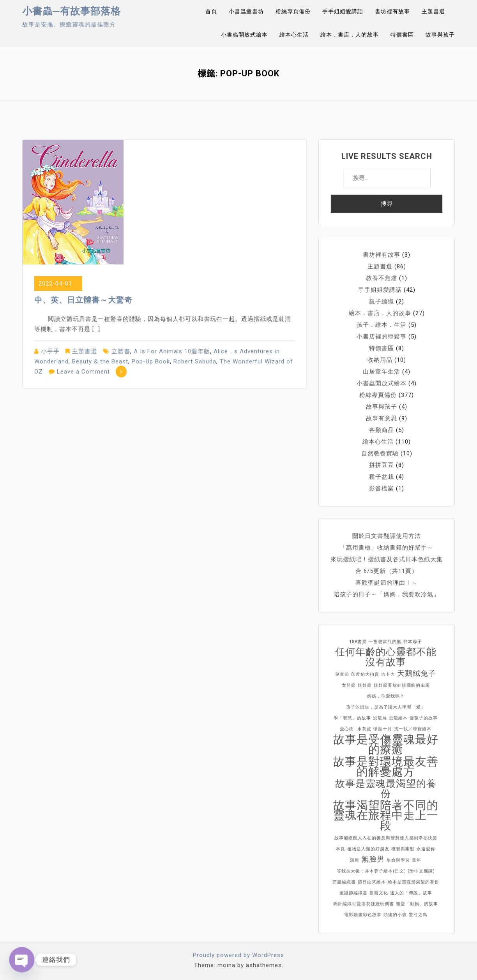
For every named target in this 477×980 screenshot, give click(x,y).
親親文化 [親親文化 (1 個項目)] (379, 893)
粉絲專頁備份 (293, 11)
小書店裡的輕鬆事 (382, 337)
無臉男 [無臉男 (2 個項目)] (373, 859)
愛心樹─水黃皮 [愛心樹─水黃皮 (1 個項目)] (356, 729)
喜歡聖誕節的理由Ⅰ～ (387, 583)
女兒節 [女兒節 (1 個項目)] (349, 685)
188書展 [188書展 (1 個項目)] (358, 642)
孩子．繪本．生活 (382, 325)
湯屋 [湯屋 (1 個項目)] (355, 860)
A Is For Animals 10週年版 (172, 351)
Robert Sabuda (195, 361)
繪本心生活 (294, 35)
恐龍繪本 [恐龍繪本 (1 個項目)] (398, 718)
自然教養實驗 (380, 453)
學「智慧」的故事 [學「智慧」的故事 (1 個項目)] (352, 718)
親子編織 (382, 301)
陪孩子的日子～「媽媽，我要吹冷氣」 (387, 594)
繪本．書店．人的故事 (350, 35)
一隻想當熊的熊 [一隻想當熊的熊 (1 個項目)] (385, 642)
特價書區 (402, 35)
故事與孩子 (440, 35)
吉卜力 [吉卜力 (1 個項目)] (388, 674)
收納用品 (380, 360)
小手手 (50, 351)
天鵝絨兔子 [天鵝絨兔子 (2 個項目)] (417, 673)
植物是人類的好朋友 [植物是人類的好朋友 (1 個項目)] (368, 849)
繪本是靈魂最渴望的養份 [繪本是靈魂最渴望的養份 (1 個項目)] (413, 882)
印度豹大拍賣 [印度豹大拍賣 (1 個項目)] (365, 674)
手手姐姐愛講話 (343, 11)
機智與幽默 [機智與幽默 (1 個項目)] (403, 849)
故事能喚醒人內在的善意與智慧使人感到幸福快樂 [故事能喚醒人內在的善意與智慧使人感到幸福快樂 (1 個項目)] (386, 838)
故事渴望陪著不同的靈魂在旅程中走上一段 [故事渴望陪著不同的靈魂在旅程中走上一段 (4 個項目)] (386, 815)
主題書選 (433, 11)
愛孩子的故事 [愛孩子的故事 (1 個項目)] (424, 718)
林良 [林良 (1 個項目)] (341, 849)
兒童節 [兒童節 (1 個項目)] (342, 674)
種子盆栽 (382, 477)
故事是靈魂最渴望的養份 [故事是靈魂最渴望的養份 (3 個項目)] (386, 789)
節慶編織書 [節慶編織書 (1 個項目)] (344, 882)
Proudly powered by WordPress (238, 955)
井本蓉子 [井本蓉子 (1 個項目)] (413, 642)
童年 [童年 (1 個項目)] (417, 860)
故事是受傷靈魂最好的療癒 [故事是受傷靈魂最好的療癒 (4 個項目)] (386, 744)
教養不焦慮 (382, 278)
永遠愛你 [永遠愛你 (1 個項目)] (426, 849)
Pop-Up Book (151, 361)
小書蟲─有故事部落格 (72, 11)
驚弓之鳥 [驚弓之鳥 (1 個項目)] (418, 915)
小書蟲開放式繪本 (244, 35)
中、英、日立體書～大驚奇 (83, 300)
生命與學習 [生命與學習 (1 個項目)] (398, 860)
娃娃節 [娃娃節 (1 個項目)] (365, 685)
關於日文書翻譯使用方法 (387, 536)
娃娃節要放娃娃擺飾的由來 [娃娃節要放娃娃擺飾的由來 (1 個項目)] (402, 685)
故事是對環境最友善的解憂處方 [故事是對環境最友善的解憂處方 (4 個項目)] (386, 767)
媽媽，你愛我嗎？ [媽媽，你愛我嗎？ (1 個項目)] (386, 696)
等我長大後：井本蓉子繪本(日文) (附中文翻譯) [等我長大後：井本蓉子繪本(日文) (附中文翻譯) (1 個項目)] (386, 871)
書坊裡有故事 (392, 11)
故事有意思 (382, 418)
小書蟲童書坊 (246, 11)
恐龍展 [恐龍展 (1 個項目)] (380, 718)
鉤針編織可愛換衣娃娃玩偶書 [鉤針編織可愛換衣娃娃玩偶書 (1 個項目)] (364, 904)
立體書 (121, 351)
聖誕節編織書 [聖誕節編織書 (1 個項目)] (353, 893)
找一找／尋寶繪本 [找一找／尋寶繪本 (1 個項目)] (413, 729)
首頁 (211, 11)
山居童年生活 (382, 372)
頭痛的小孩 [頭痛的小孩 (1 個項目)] (395, 915)
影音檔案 (382, 488)
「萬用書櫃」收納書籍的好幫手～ (387, 548)
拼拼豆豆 (382, 465)
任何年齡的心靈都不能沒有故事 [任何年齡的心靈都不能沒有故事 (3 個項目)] (386, 657)
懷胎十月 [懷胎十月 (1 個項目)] (383, 729)
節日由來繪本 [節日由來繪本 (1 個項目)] (372, 882)
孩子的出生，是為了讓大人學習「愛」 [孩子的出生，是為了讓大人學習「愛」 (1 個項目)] (386, 707)
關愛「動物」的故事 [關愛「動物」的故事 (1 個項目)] (417, 904)
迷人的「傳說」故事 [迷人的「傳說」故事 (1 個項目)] (411, 893)
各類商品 (382, 430)
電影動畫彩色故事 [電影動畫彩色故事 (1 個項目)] (363, 915)
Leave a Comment (83, 372)
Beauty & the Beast (100, 361)
